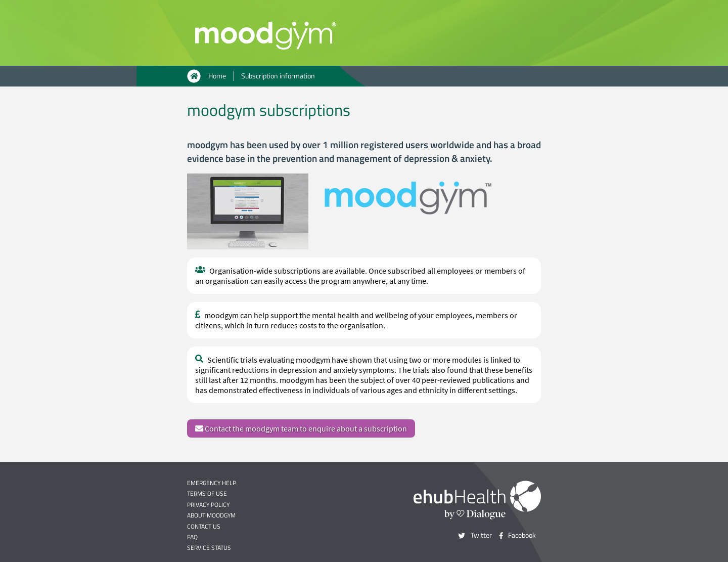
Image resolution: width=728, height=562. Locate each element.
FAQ (192, 537)
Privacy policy (208, 505)
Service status (209, 548)
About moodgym (211, 515)
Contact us (204, 526)
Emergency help (212, 483)
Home (217, 76)
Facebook (522, 535)
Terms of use (207, 493)
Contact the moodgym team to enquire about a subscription (301, 428)
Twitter (481, 535)
